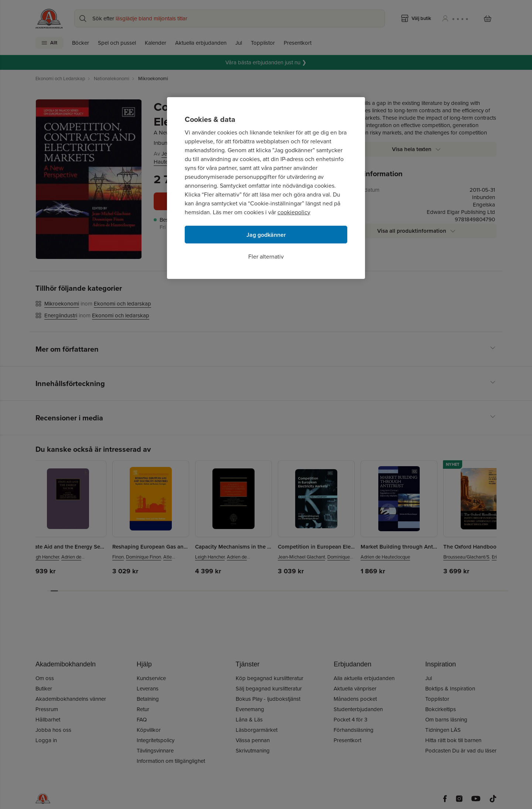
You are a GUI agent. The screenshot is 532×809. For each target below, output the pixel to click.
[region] (266, 188)
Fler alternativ (266, 257)
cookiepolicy (294, 212)
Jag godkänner (266, 235)
